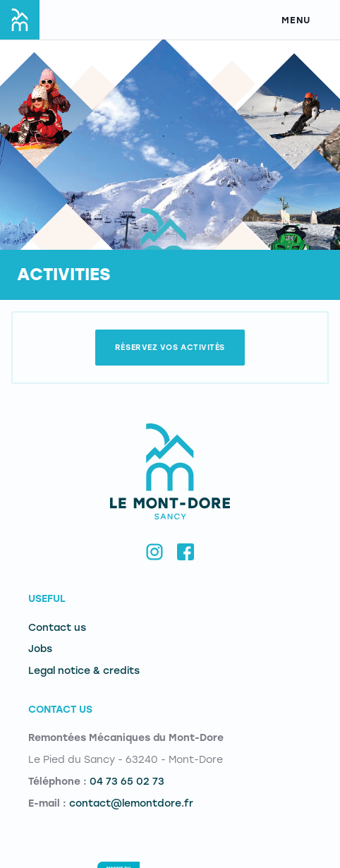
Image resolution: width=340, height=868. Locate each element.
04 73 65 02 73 (127, 782)
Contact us (57, 628)
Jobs (40, 649)
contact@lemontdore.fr (131, 803)
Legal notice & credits (84, 671)
